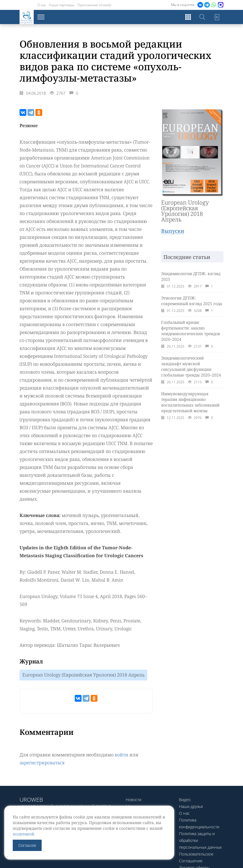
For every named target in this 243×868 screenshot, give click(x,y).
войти (121, 755)
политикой (23, 834)
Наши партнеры (62, 5)
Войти (216, 17)
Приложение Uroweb (94, 5)
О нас (42, 5)
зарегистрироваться (42, 763)
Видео (185, 800)
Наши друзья (191, 806)
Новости (134, 800)
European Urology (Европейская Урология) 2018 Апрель (83, 675)
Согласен (27, 845)
